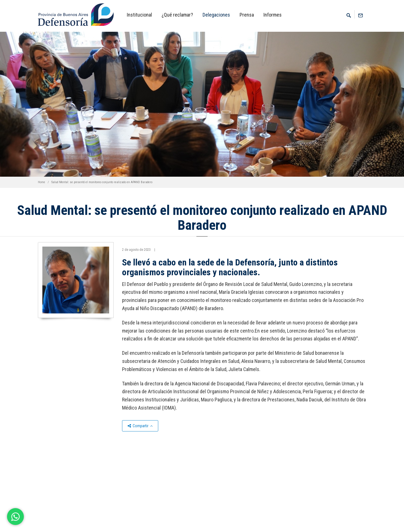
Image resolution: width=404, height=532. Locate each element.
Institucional (139, 15)
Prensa (247, 15)
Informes (273, 15)
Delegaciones (216, 15)
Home (42, 182)
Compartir (140, 426)
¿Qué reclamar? (177, 15)
